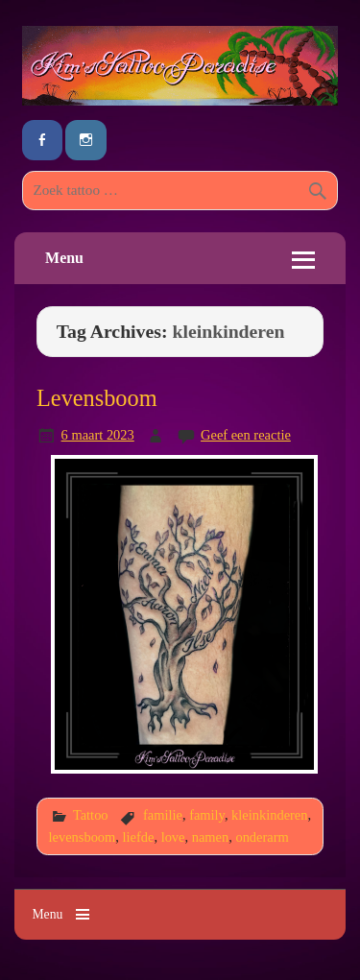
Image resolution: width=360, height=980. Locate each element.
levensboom (83, 837)
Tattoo (91, 815)
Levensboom (97, 398)
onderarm (262, 837)
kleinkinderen (269, 815)
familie (163, 815)
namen (210, 837)
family (207, 815)
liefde (139, 837)
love (173, 837)
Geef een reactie (246, 435)
